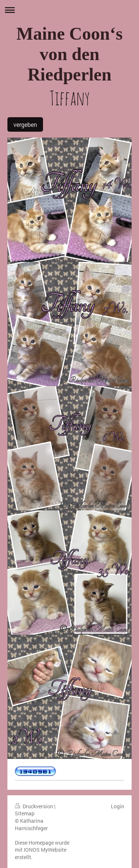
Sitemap (25, 813)
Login (118, 806)
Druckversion (34, 806)
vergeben (25, 124)
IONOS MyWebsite (45, 850)
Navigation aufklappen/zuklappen (69, 10)
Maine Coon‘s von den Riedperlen (69, 54)
